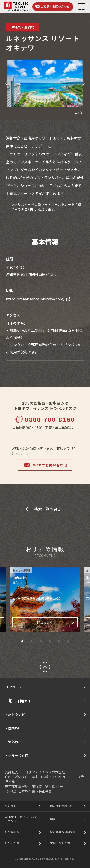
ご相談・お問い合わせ (55, 6)
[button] (6, 83)
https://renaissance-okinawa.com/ (35, 299)
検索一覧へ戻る (48, 509)
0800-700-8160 (45, 419)
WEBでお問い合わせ (50, 465)
